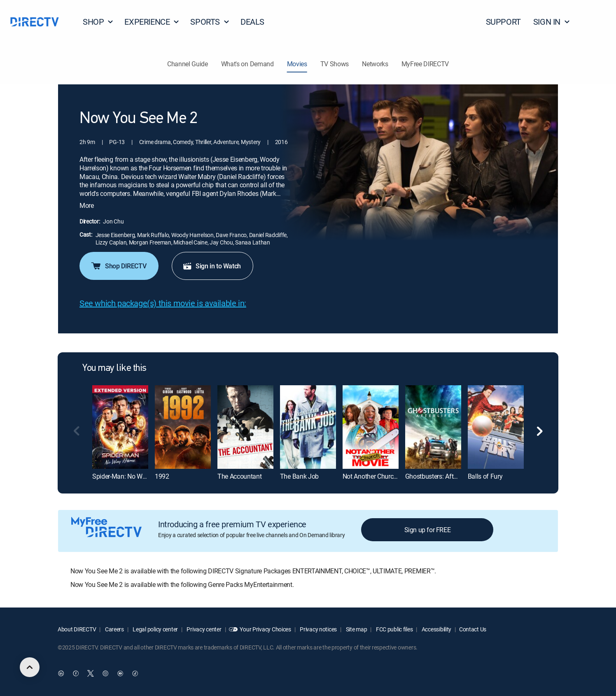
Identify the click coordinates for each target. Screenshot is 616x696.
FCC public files (394, 629)
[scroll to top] (30, 667)
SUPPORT (503, 22)
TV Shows (335, 64)
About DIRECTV (77, 629)
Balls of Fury (485, 476)
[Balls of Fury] (496, 427)
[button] (595, 22)
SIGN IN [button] (552, 22)
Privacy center (204, 629)
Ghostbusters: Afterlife (436, 476)
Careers (114, 629)
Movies (297, 64)
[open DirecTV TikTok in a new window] (135, 673)
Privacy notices (318, 629)
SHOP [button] (98, 22)
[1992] (183, 427)
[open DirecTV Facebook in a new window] (76, 673)
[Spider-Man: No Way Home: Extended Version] (120, 427)
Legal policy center (155, 629)
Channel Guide (188, 64)
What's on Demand (247, 64)
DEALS (252, 22)
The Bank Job (299, 476)
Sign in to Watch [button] (212, 266)
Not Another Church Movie (379, 476)
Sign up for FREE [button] (428, 530)
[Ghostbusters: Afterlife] (433, 427)
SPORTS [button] (210, 22)
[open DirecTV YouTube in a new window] (120, 673)
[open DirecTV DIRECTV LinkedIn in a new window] (61, 673)
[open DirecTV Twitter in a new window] (91, 673)
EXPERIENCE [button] (152, 22)
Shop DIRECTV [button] (118, 266)
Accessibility (436, 629)
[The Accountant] (245, 427)
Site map (356, 629)
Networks (375, 64)
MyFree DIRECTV (425, 64)
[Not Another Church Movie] (371, 427)
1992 (162, 476)
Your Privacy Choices (265, 629)
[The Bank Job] (308, 427)
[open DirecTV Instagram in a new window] (105, 673)
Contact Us (473, 629)
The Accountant (240, 476)
